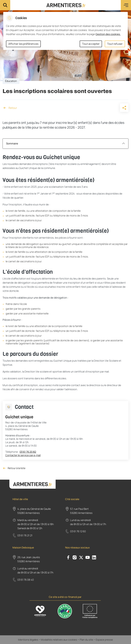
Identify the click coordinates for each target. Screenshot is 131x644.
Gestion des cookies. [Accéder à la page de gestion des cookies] (108, 34)
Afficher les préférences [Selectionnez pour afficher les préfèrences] (23, 44)
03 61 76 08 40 (26, 580)
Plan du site (86, 640)
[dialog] (65, 31)
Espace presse (104, 640)
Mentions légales (28, 640)
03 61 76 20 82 (28, 452)
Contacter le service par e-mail (23, 455)
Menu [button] (126, 5)
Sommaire (65, 143)
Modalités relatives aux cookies (59, 640)
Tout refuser (115, 44)
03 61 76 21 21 (25, 535)
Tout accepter (91, 44)
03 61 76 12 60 (78, 531)
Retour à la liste (14, 468)
